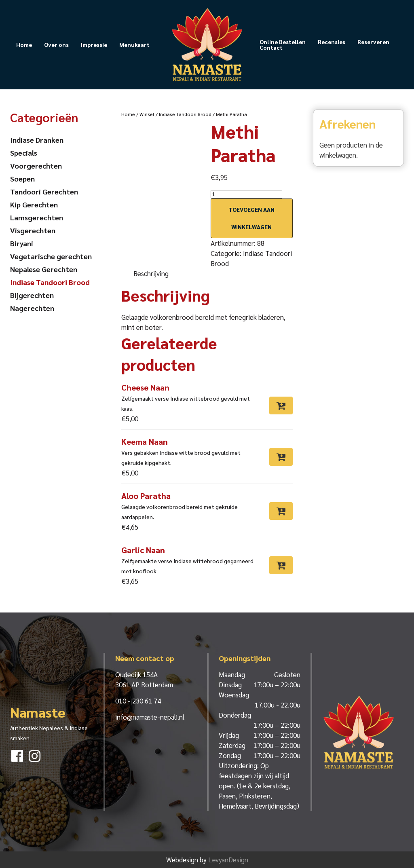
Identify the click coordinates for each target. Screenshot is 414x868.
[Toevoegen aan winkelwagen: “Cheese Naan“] (281, 405)
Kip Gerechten (34, 204)
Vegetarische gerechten (51, 256)
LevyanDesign (228, 860)
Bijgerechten (32, 295)
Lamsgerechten (37, 217)
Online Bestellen (283, 42)
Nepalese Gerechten (44, 269)
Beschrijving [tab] (151, 273)
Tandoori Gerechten (44, 191)
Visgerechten (33, 230)
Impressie (94, 44)
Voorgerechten (36, 166)
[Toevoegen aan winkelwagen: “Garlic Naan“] (281, 565)
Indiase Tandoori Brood (185, 114)
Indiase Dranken (37, 140)
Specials (24, 153)
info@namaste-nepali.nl (150, 717)
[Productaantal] (246, 194)
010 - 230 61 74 (138, 701)
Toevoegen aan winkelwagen (251, 218)
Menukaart (134, 44)
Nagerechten (32, 308)
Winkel (147, 114)
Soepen (22, 178)
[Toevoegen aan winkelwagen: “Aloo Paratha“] (281, 511)
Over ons (56, 44)
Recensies (332, 42)
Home (24, 44)
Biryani (22, 243)
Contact (271, 47)
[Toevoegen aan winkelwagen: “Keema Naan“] (281, 457)
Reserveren (373, 42)
